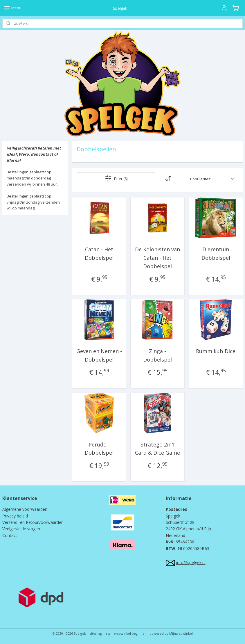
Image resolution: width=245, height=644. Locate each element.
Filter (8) (116, 179)
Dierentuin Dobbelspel (216, 253)
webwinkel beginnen (130, 633)
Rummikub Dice (216, 351)
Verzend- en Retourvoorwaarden (33, 522)
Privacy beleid (15, 516)
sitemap (96, 633)
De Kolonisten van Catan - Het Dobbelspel (157, 258)
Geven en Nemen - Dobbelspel (99, 355)
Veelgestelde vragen (21, 529)
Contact (10, 535)
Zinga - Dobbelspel (157, 355)
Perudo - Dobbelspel (99, 449)
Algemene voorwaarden (25, 509)
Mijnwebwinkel (181, 633)
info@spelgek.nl (191, 562)
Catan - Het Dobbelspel (99, 253)
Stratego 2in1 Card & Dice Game (157, 449)
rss (108, 633)
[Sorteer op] (199, 179)
